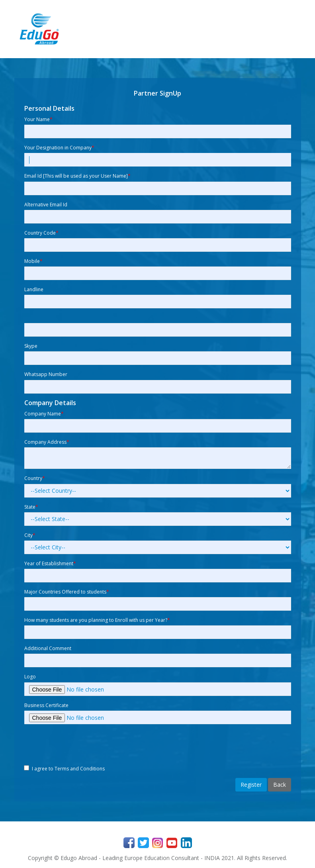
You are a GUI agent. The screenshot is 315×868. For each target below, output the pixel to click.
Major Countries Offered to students (67, 592)
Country (35, 478)
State (31, 507)
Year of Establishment (50, 563)
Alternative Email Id (46, 205)
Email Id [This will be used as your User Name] (77, 176)
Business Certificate (46, 705)
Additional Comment (48, 648)
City (30, 535)
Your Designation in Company (59, 148)
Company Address (47, 442)
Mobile (33, 261)
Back (280, 785)
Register (251, 785)
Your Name (38, 119)
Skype (31, 346)
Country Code (41, 233)
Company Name (44, 414)
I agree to (68, 769)
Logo (30, 677)
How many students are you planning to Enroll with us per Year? (97, 620)
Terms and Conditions (80, 769)
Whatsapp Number (46, 374)
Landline (34, 289)
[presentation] (85, 746)
